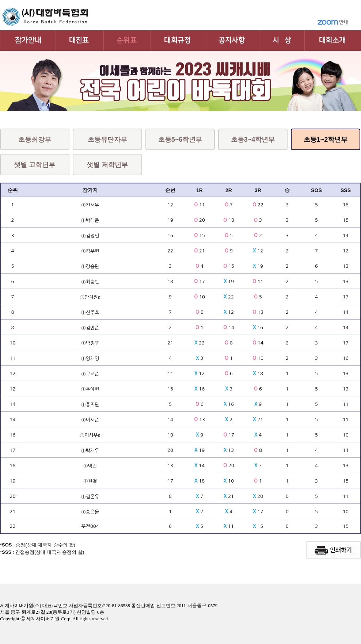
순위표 (127, 41)
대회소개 (333, 41)
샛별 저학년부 (107, 165)
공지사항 (232, 41)
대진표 (80, 41)
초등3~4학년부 (253, 140)
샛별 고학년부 (35, 165)
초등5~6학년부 (180, 140)
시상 (282, 41)
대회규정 (178, 41)
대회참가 (28, 41)
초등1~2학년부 (326, 140)
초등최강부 (35, 140)
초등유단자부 (107, 140)
